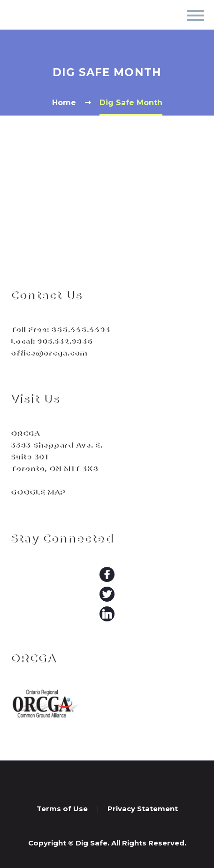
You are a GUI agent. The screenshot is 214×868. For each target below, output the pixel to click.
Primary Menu (196, 15)
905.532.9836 (64, 341)
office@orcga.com (48, 353)
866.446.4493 (80, 329)
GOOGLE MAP (37, 492)
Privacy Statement (143, 809)
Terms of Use (62, 809)
